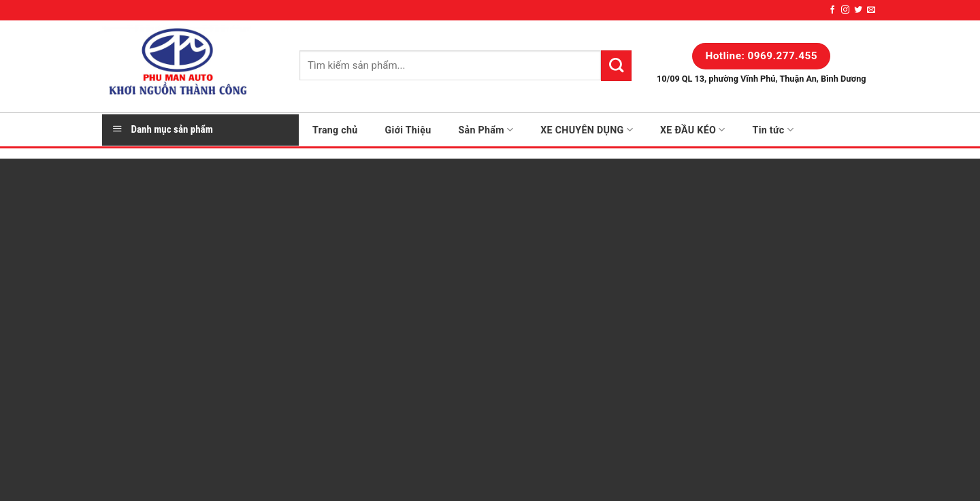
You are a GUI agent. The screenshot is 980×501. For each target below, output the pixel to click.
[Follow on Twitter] (858, 10)
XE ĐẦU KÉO (693, 130)
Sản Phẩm (486, 130)
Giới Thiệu (408, 130)
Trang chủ (335, 130)
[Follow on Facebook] (832, 10)
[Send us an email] (871, 10)
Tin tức (773, 130)
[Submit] (616, 65)
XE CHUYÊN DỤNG (587, 130)
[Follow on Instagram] (845, 10)
